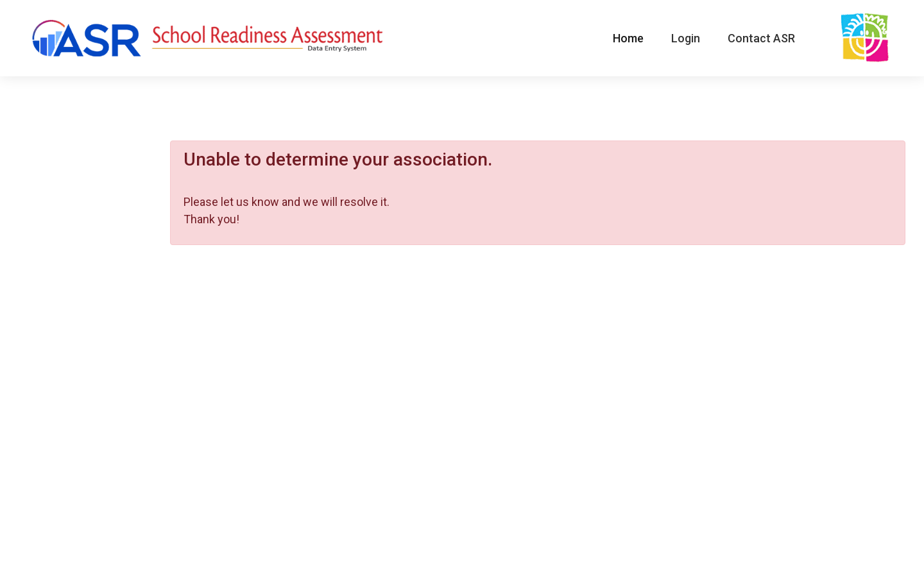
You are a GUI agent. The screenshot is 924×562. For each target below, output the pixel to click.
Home (628, 38)
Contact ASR (761, 38)
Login (686, 38)
